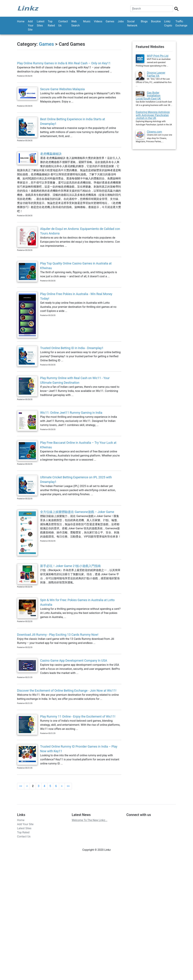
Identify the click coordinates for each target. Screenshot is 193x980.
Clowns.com (154, 132)
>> (68, 786)
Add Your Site (31, 25)
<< (21, 786)
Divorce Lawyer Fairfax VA (156, 74)
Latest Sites (41, 23)
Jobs (121, 21)
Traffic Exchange (181, 23)
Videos (98, 21)
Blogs (144, 21)
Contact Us (63, 23)
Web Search (75, 23)
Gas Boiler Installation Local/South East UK (148, 96)
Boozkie (156, 21)
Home (21, 21)
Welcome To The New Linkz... (89, 820)
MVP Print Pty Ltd (158, 56)
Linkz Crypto (168, 23)
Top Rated (51, 23)
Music (87, 21)
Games (110, 21)
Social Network (132, 23)
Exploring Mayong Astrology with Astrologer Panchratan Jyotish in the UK (153, 115)
